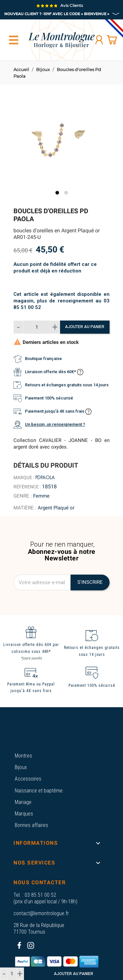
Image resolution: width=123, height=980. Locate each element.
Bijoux (21, 767)
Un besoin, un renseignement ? (55, 424)
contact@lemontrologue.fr (41, 913)
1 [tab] (57, 193)
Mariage (23, 802)
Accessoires (28, 779)
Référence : (27, 487)
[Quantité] (37, 327)
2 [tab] (66, 193)
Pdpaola (45, 477)
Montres (23, 756)
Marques (24, 814)
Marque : (24, 477)
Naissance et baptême (39, 791)
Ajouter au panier (85, 327)
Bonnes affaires (31, 825)
